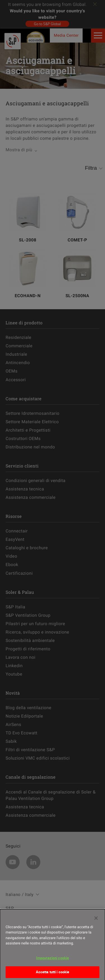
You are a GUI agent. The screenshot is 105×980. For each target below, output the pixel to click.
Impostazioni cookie (53, 960)
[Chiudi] (96, 920)
